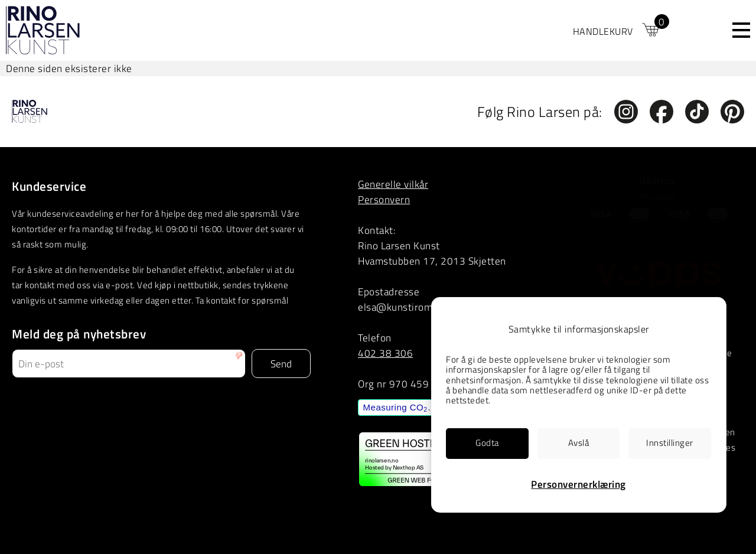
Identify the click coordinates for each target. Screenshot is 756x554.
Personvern (384, 199)
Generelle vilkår (393, 184)
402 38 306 (385, 353)
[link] (617, 30)
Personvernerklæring (579, 484)
